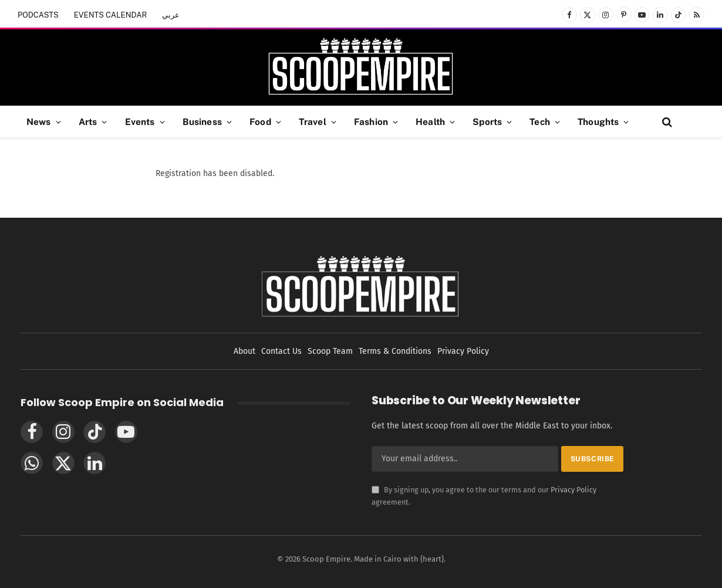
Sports (487, 121)
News (39, 121)
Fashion (371, 121)
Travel (313, 121)
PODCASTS (38, 15)
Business (202, 121)
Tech (540, 121)
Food (260, 121)
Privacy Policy (573, 490)
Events (140, 121)
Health (430, 121)
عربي (171, 15)
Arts (88, 121)
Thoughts (598, 121)
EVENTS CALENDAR (111, 15)
